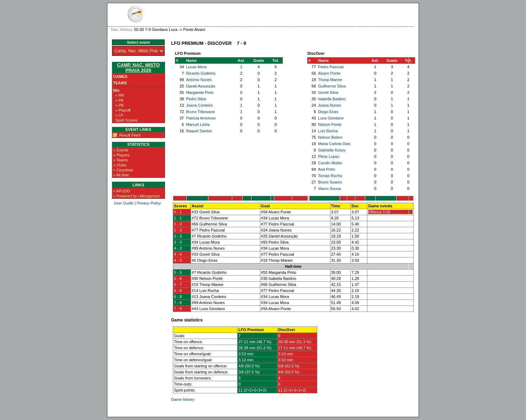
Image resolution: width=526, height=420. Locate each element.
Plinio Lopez (329, 156)
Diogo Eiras (328, 112)
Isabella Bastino (332, 99)
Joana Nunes (330, 105)
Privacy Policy (149, 203)
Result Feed (130, 135)
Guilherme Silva (332, 86)
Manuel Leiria (198, 124)
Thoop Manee (330, 80)
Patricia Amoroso (201, 118)
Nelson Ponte (330, 124)
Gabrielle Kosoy (332, 150)
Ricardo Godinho (201, 73)
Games (120, 76)
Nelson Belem (330, 137)
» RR (120, 95)
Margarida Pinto (200, 92)
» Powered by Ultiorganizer (137, 196)
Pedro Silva (196, 99)
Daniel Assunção (201, 86)
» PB (119, 105)
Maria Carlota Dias (334, 144)
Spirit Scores (126, 120)
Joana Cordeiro (199, 105)
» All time (121, 175)
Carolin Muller (330, 163)
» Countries (123, 170)
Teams (120, 83)
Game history (183, 399)
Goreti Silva (328, 92)
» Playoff (123, 110)
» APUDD (121, 191)
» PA (119, 100)
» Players (121, 155)
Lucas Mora (196, 67)
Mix (116, 90)
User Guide (123, 203)
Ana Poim (326, 169)
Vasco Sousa (329, 188)
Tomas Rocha (330, 176)
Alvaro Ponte (329, 73)
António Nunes (199, 80)
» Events (121, 150)
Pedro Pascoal (331, 67)
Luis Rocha (328, 131)
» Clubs (120, 165)
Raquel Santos (199, 131)
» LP (119, 115)
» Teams (120, 160)
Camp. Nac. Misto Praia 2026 (138, 68)
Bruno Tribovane (200, 112)
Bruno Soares (330, 182)
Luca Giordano (331, 118)
